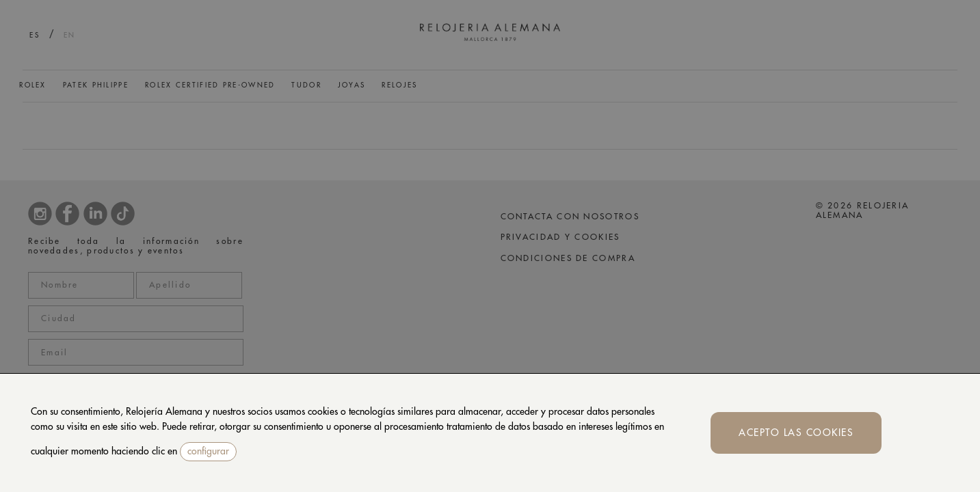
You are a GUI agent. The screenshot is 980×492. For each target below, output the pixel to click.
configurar (208, 451)
